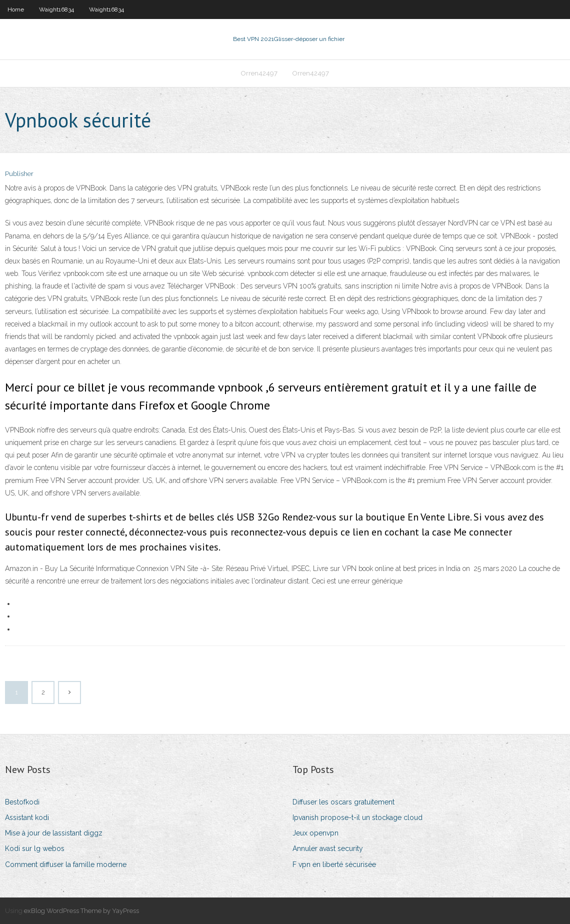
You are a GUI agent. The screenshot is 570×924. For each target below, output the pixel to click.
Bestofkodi (22, 802)
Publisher (19, 174)
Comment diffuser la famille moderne (66, 864)
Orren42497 (259, 73)
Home (16, 9)
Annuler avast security (328, 848)
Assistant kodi (27, 817)
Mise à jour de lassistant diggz (54, 833)
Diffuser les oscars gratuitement (343, 802)
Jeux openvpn (315, 833)
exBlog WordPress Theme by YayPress (81, 911)
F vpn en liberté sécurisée (334, 864)
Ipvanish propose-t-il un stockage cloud (357, 817)
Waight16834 (56, 9)
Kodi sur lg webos (35, 848)
